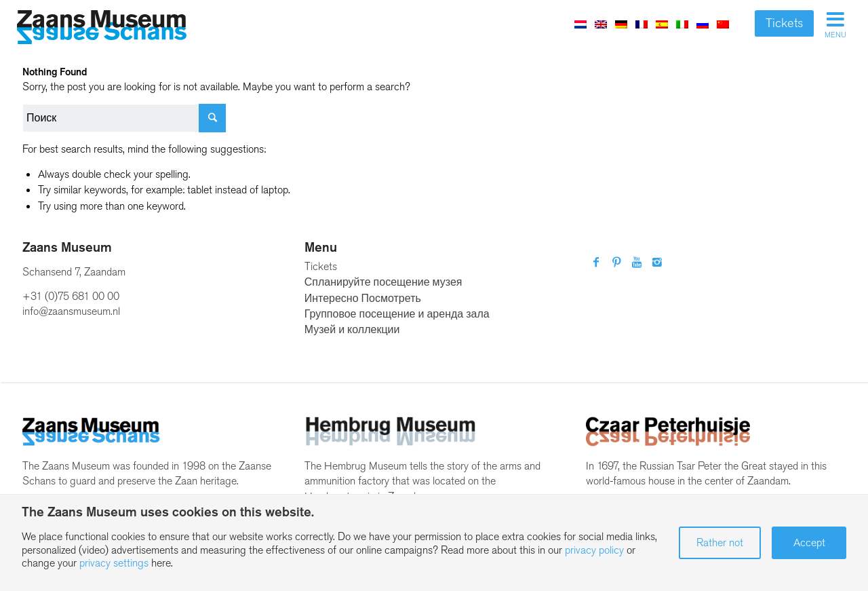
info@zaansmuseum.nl (71, 311)
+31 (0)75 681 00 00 (71, 296)
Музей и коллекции (352, 329)
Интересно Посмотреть (363, 298)
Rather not (720, 542)
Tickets (784, 23)
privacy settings (114, 563)
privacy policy (594, 550)
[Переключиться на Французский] (642, 24)
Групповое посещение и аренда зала (397, 314)
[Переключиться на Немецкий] (621, 24)
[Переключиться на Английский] (601, 24)
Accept (809, 542)
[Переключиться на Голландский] (580, 24)
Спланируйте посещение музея (383, 282)
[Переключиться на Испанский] (662, 24)
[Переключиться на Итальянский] (682, 24)
